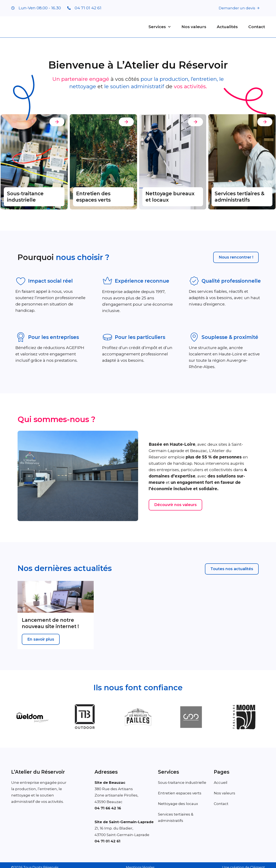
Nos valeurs (194, 27)
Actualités (227, 27)
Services (160, 27)
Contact (257, 27)
